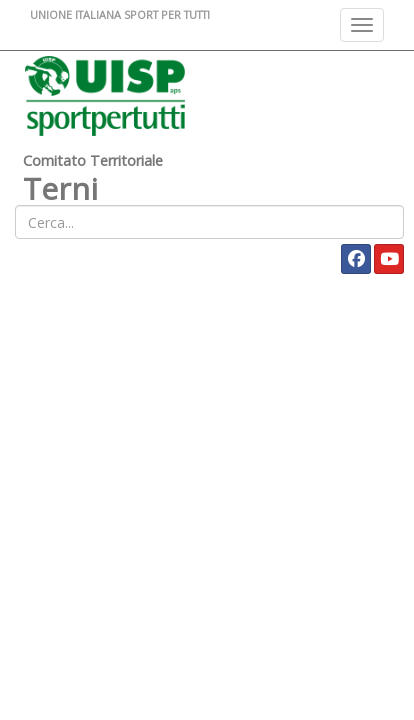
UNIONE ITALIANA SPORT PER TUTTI (120, 14)
